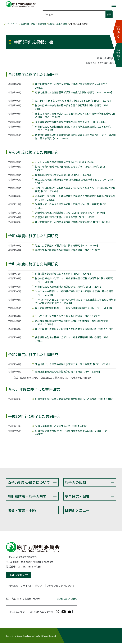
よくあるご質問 (17, 612)
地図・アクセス (17, 575)
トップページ (12, 24)
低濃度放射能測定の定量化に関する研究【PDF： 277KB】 (66, 217)
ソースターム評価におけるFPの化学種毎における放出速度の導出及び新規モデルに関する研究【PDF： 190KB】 (75, 301)
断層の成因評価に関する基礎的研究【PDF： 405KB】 (64, 175)
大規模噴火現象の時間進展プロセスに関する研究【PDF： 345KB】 (71, 213)
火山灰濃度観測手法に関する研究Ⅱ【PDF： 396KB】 (64, 274)
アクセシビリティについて (61, 586)
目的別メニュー (77, 510)
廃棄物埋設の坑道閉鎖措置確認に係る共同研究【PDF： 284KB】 (69, 287)
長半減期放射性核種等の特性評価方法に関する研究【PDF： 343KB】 (72, 122)
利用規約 (13, 586)
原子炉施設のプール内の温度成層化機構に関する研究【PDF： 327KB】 (73, 222)
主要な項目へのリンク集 (41, 612)
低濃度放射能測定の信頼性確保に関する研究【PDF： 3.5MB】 (68, 371)
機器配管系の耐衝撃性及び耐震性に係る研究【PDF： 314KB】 (68, 250)
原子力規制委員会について (29, 482)
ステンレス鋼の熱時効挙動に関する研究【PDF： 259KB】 (66, 162)
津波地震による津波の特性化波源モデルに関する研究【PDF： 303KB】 (73, 364)
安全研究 (42, 24)
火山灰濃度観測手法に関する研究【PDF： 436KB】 (62, 426)
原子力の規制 (75, 482)
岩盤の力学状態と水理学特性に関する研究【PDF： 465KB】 (67, 245)
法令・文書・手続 (22, 510)
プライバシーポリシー (32, 586)
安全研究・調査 (28, 24)
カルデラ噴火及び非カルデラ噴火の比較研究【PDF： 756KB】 (68, 316)
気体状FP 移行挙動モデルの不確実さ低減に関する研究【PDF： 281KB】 (74, 101)
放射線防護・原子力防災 (27, 496)
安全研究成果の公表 (58, 24)
